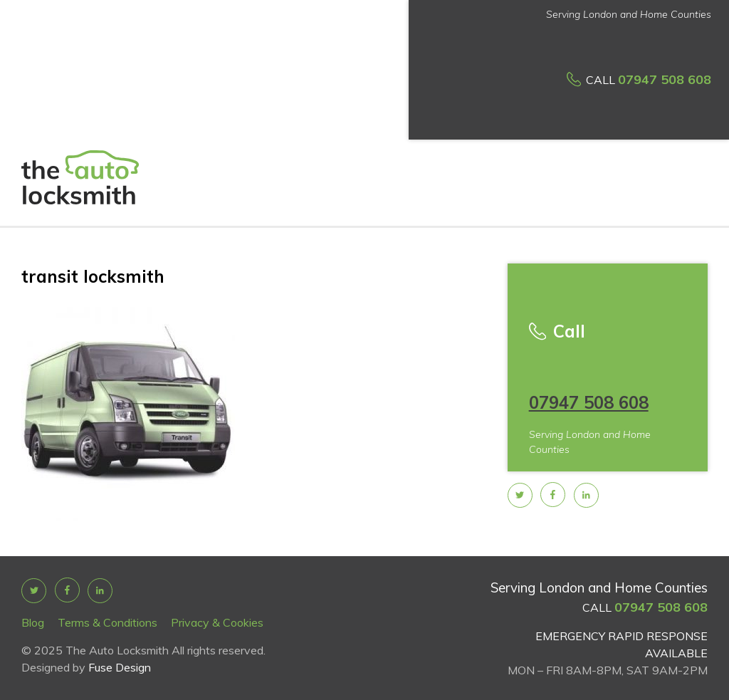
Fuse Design (120, 667)
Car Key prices (319, 95)
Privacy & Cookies (217, 622)
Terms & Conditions (107, 622)
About (211, 90)
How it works (390, 95)
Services (260, 90)
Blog (33, 622)
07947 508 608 (665, 79)
